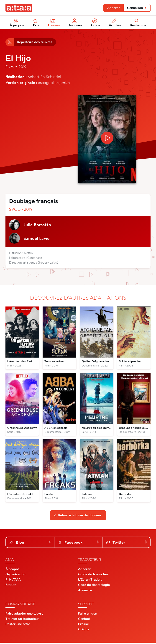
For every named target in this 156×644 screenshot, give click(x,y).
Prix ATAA (13, 581)
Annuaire (75, 23)
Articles (115, 23)
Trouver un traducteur (22, 620)
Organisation (15, 576)
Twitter (127, 544)
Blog (30, 544)
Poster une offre (18, 626)
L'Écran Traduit (90, 581)
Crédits (84, 631)
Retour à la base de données (78, 517)
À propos (17, 23)
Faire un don (88, 615)
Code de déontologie (94, 586)
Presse (83, 626)
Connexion (137, 8)
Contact (84, 620)
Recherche (138, 23)
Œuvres (54, 23)
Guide (96, 23)
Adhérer (113, 8)
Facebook (79, 544)
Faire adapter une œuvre (24, 615)
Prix (36, 23)
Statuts (11, 586)
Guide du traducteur (94, 576)
